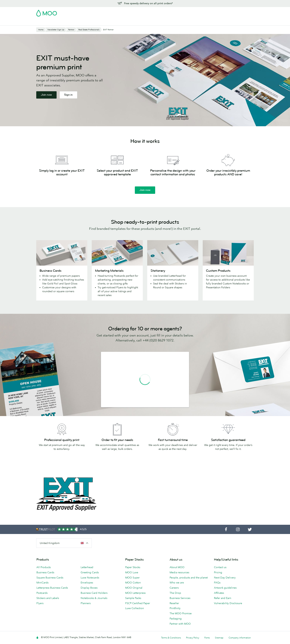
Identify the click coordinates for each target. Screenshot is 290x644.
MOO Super (132, 578)
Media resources (179, 572)
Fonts (207, 638)
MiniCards (42, 583)
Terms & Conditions (171, 638)
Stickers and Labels (48, 598)
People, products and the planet (189, 578)
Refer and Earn (223, 598)
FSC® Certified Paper (138, 603)
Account (196, 12)
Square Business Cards (50, 578)
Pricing (218, 572)
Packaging (176, 619)
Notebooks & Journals (94, 598)
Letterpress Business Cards (52, 588)
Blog (180, 22)
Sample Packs (133, 598)
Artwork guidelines (225, 588)
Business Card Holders (94, 593)
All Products (44, 567)
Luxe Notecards (90, 578)
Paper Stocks (133, 567)
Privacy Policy (193, 638)
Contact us (220, 567)
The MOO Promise (181, 613)
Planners (86, 603)
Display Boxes (89, 588)
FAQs (217, 583)
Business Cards (46, 22)
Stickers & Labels (88, 22)
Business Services (162, 22)
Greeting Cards (90, 572)
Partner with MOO (180, 624)
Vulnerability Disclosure (228, 603)
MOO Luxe (132, 572)
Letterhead (87, 567)
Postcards (66, 22)
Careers (174, 588)
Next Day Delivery (225, 578)
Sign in (209, 12)
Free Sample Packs (176, 12)
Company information (240, 638)
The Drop (175, 593)
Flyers (106, 22)
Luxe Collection (135, 608)
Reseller (174, 603)
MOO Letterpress (135, 593)
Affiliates (219, 593)
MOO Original (134, 588)
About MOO (177, 567)
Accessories (139, 22)
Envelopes (87, 583)
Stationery (121, 22)
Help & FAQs (195, 22)
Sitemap (219, 638)
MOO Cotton (133, 583)
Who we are (177, 583)
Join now (46, 95)
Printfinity (175, 608)
